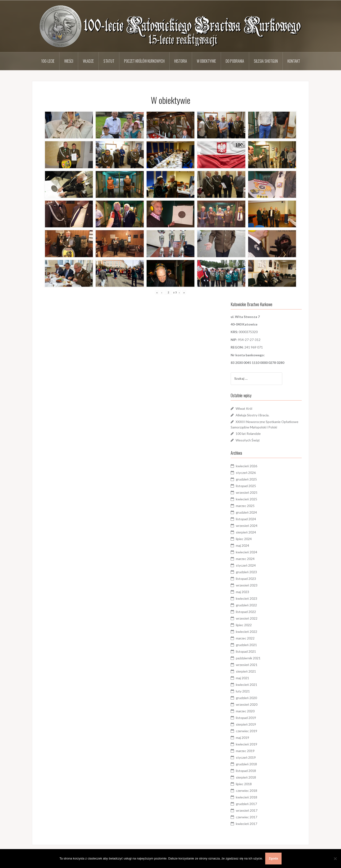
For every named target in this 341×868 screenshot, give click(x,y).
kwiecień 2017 (247, 824)
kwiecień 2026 (247, 466)
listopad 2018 (246, 771)
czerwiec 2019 (247, 731)
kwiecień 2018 (247, 797)
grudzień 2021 (246, 645)
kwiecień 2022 (247, 632)
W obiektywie (206, 61)
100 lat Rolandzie (248, 434)
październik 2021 (248, 658)
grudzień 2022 (246, 605)
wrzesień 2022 (247, 618)
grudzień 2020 (246, 698)
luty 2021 (243, 691)
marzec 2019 (245, 751)
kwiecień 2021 (247, 685)
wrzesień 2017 (247, 810)
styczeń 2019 (246, 757)
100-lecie (48, 61)
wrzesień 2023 (247, 585)
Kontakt (294, 61)
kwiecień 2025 (247, 499)
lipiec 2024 (244, 539)
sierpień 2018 (246, 777)
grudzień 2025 (246, 479)
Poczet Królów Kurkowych (144, 61)
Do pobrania (235, 61)
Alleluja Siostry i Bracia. (252, 415)
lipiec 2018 (244, 784)
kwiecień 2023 (247, 598)
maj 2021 (242, 678)
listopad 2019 (246, 718)
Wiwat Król (244, 408)
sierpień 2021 (246, 671)
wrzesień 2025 (247, 492)
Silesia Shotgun (266, 61)
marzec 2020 (245, 711)
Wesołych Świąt (248, 440)
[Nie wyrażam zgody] (335, 859)
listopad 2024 (246, 519)
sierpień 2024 (246, 532)
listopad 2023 (246, 579)
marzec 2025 (245, 506)
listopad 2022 (246, 612)
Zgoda (273, 858)
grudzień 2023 (246, 572)
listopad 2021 (246, 651)
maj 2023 (242, 592)
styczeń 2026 (246, 473)
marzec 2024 (245, 559)
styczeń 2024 (246, 565)
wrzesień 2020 (247, 704)
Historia (181, 61)
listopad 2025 (246, 486)
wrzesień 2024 (247, 526)
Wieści (69, 61)
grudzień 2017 (246, 804)
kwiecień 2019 (247, 744)
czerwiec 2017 (247, 817)
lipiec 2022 (244, 625)
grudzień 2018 (246, 764)
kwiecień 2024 (247, 552)
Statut (109, 61)
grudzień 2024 (246, 512)
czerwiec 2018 (247, 791)
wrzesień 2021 (247, 665)
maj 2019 (242, 738)
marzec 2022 (245, 638)
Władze (88, 61)
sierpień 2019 (246, 724)
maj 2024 (242, 545)
